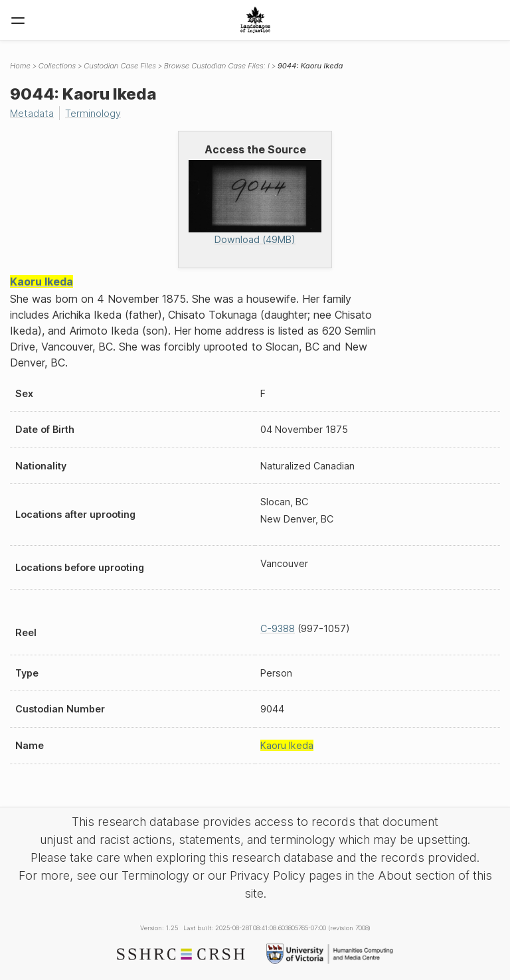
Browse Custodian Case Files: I (217, 66)
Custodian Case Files (120, 66)
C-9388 (278, 628)
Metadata (32, 113)
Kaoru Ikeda (42, 282)
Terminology (93, 113)
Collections (57, 66)
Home (20, 66)
